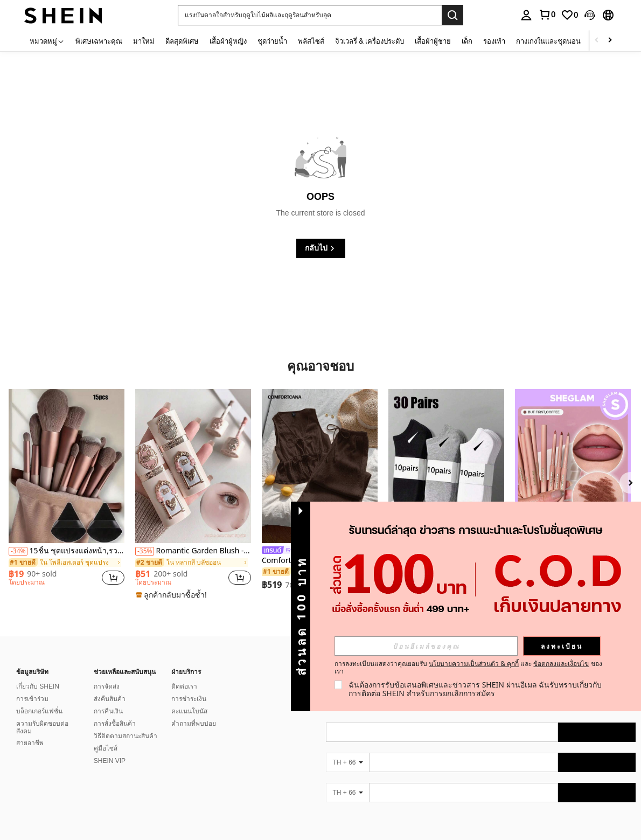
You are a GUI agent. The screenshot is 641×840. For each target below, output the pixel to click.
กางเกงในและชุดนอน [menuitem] (548, 41)
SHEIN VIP (110, 761)
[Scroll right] (610, 41)
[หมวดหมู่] (47, 41)
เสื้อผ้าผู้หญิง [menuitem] (228, 41)
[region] (34, 578)
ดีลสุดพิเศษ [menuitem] (182, 41)
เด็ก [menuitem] (467, 41)
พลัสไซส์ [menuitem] (311, 41)
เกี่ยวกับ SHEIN (38, 686)
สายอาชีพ (30, 743)
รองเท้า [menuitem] (494, 41)
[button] (310, 15)
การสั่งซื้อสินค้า (115, 724)
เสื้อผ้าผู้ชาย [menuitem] (433, 41)
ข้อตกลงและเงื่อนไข (561, 664)
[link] (569, 15)
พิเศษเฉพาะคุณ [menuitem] (99, 41)
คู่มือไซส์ (106, 748)
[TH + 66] (347, 762)
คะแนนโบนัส (189, 711)
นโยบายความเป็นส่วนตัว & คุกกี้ (474, 664)
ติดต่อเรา (184, 686)
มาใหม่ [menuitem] (144, 41)
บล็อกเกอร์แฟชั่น (39, 711)
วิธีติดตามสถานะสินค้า (126, 736)
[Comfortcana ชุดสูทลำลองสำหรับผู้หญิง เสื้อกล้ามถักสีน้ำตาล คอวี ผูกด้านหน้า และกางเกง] (320, 466)
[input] (426, 646)
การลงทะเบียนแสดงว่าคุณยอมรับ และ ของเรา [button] (468, 668)
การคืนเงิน (108, 711)
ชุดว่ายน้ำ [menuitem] (272, 41)
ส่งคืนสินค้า (110, 699)
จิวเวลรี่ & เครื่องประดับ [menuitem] (370, 41)
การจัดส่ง (107, 686)
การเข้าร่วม (32, 699)
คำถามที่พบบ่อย (194, 724)
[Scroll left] (597, 41)
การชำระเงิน (189, 699)
